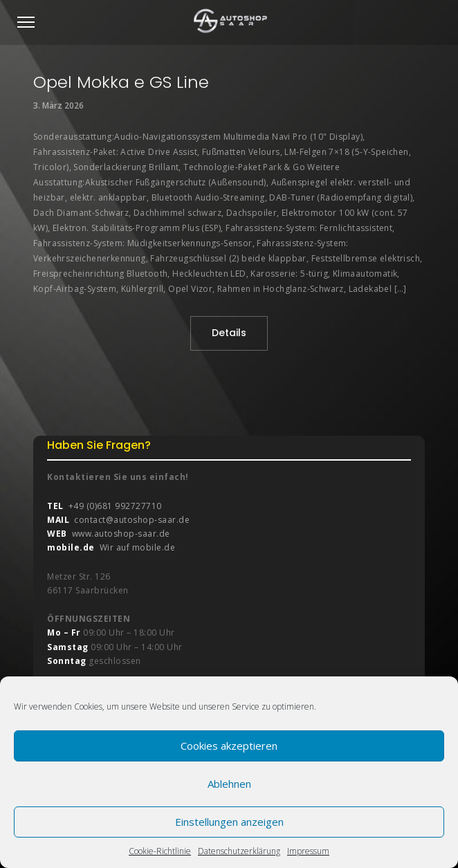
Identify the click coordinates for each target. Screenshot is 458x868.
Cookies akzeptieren (229, 746)
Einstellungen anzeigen (229, 822)
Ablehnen (229, 784)
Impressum (308, 851)
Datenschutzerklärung (239, 851)
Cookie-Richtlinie (160, 851)
